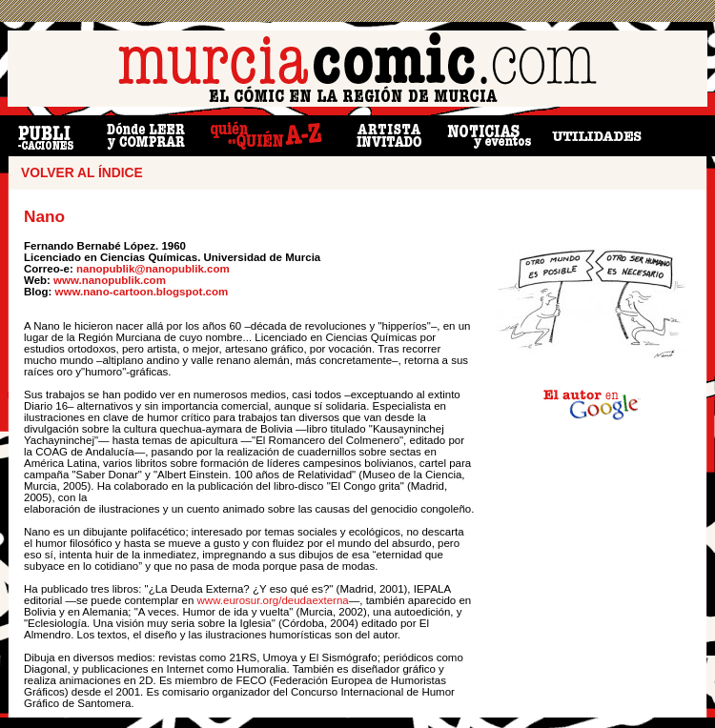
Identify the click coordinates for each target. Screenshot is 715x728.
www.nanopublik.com (110, 280)
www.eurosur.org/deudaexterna (273, 600)
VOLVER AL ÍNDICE (82, 173)
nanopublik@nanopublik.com (152, 269)
